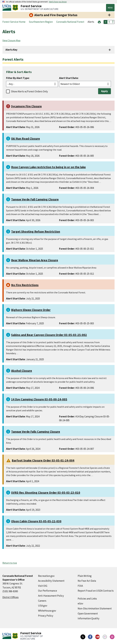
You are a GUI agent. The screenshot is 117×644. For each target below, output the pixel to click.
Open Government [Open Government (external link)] (88, 614)
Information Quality (89, 618)
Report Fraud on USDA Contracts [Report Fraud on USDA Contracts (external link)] (96, 591)
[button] (99, 22)
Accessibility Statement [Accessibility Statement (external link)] (51, 581)
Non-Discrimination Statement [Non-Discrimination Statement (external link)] (95, 608)
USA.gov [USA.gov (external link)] (43, 606)
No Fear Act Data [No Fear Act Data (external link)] (87, 581)
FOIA (80, 586)
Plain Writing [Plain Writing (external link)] (85, 576)
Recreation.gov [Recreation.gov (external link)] (46, 576)
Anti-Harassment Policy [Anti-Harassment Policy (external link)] (51, 596)
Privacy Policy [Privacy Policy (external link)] (46, 616)
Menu (110, 8)
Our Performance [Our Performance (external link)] (48, 591)
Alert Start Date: (69, 78)
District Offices (11, 597)
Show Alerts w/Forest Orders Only (29, 91)
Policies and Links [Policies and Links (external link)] (87, 599)
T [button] (106, 22)
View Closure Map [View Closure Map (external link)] (11, 40)
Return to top (10, 563)
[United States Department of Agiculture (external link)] (7, 8)
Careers (42, 601)
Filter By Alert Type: (18, 78)
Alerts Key (11, 50)
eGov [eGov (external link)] (80, 603)
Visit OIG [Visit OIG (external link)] (43, 586)
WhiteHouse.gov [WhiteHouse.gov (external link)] (47, 611)
